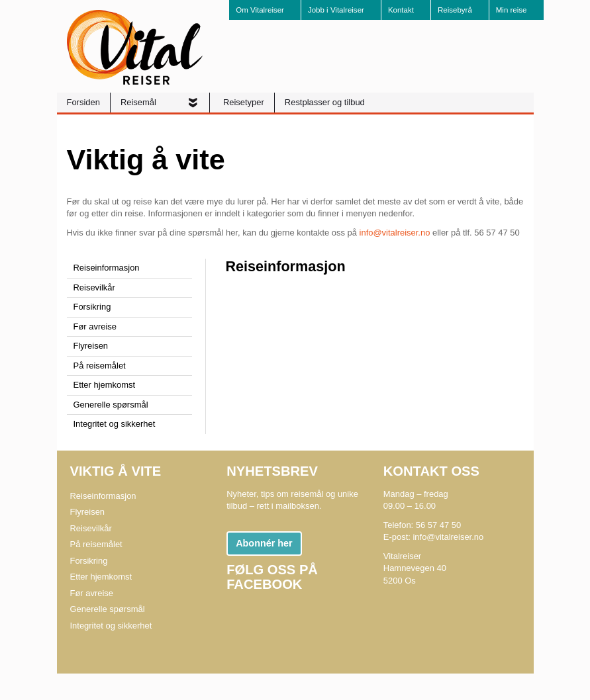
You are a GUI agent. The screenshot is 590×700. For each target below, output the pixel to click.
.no (424, 233)
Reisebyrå (455, 10)
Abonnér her (264, 543)
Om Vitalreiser (260, 10)
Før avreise (95, 327)
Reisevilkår (94, 287)
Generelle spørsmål (111, 405)
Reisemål (140, 102)
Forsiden (83, 102)
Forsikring (92, 307)
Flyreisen (91, 346)
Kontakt (401, 10)
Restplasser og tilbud (325, 102)
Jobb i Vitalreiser (336, 10)
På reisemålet (100, 366)
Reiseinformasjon (107, 268)
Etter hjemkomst (105, 385)
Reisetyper (244, 102)
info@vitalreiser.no (448, 537)
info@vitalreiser (389, 233)
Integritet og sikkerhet (115, 424)
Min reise (512, 10)
